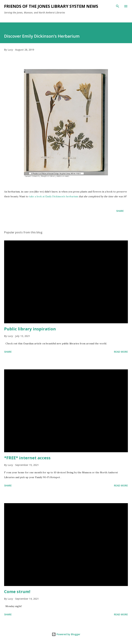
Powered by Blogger (66, 634)
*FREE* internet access (27, 458)
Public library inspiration (30, 329)
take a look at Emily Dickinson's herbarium (54, 196)
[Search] (118, 6)
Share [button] (120, 211)
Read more (121, 352)
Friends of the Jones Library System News (51, 6)
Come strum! (17, 591)
